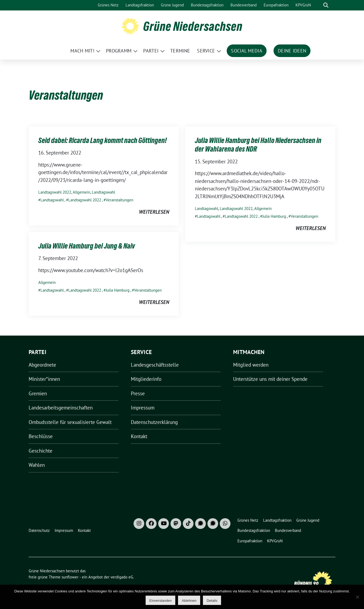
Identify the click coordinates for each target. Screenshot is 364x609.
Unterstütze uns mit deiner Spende (270, 379)
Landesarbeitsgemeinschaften (61, 408)
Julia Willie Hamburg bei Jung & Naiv (87, 246)
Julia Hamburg (274, 216)
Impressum (143, 408)
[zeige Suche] (326, 5)
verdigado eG (122, 577)
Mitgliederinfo (146, 379)
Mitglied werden (251, 365)
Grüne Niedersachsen (193, 26)
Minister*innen (44, 379)
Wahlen (37, 465)
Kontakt (139, 436)
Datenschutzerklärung (154, 422)
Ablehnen (189, 601)
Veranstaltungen (120, 200)
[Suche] (318, 5)
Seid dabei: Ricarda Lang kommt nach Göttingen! (103, 140)
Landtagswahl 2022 (55, 192)
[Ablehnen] (357, 597)
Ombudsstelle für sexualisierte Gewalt (70, 422)
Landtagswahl (103, 192)
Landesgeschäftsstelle (155, 365)
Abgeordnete (42, 365)
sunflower (70, 577)
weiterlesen (154, 212)
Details (212, 601)
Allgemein (81, 192)
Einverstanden (160, 601)
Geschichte (41, 451)
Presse (138, 393)
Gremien (38, 393)
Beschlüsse (41, 436)
